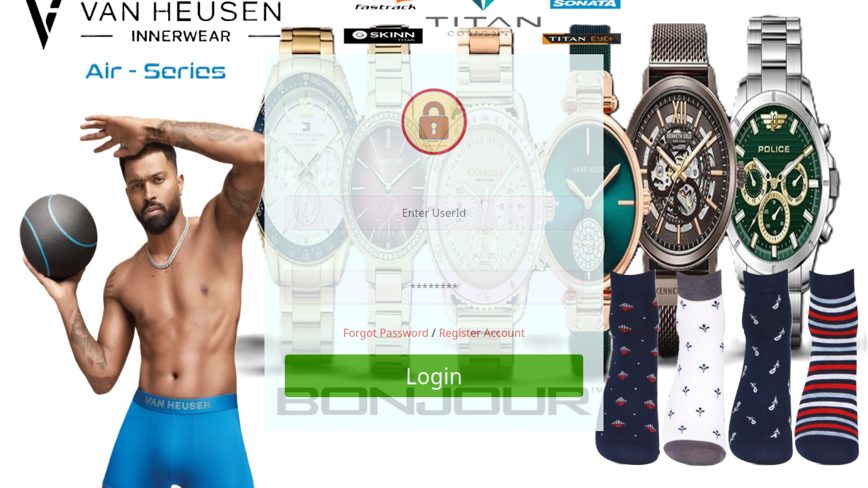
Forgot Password (386, 333)
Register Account (482, 333)
